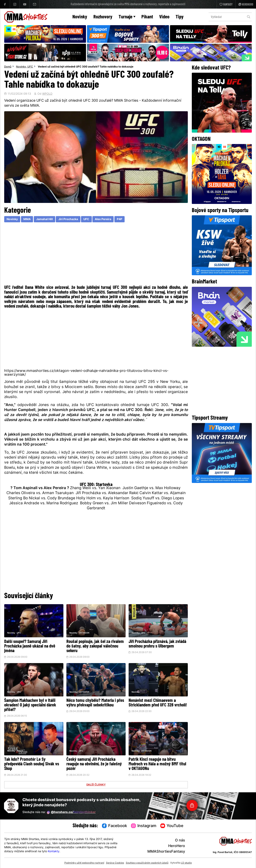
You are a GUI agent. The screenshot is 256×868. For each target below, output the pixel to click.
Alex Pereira (103, 219)
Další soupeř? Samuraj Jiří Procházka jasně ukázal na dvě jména (30, 646)
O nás (180, 841)
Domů (8, 67)
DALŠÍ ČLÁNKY (96, 785)
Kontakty (54, 852)
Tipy (180, 17)
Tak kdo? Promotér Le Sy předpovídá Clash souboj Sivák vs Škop (32, 764)
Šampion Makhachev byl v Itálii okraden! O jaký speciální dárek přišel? (30, 705)
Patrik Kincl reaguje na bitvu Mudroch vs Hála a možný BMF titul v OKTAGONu (157, 764)
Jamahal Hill (44, 219)
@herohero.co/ (71, 812)
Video (164, 17)
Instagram (144, 826)
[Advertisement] (96, 255)
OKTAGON (84, 633)
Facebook (115, 826)
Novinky (80, 17)
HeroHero (177, 846)
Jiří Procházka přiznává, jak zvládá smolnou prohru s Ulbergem (157, 644)
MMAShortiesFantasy (166, 852)
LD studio (186, 863)
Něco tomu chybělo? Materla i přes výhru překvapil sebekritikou (95, 703)
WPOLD (47, 94)
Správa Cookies (115, 863)
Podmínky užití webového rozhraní (84, 863)
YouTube (172, 826)
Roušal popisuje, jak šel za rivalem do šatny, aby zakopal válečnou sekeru (95, 646)
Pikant (147, 17)
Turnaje (127, 17)
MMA (27, 219)
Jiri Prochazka (68, 219)
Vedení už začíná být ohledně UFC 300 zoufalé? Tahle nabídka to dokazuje (86, 67)
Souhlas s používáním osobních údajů (147, 863)
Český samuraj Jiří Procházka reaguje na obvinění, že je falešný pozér (94, 764)
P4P (119, 219)
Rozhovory (103, 17)
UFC (30, 67)
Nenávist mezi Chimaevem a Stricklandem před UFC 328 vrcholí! (158, 703)
